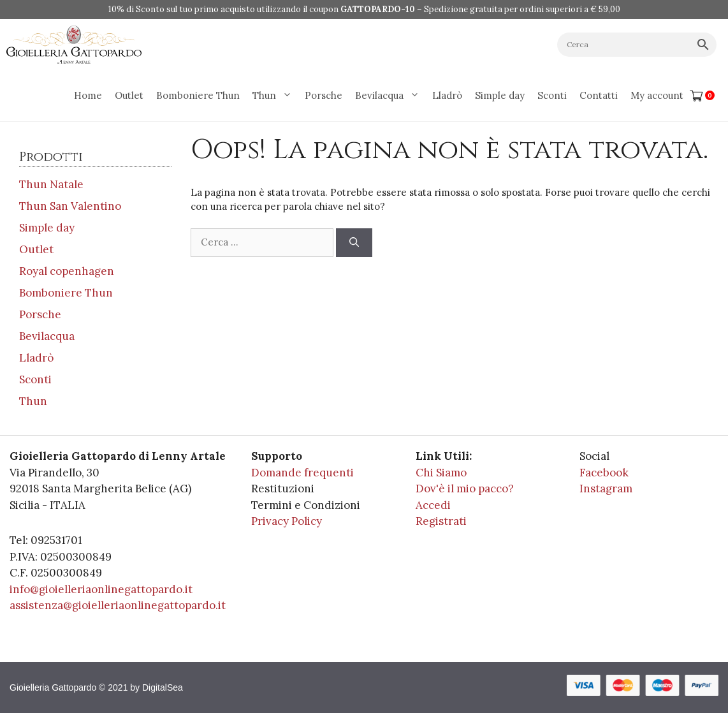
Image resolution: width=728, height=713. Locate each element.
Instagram (606, 489)
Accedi (433, 505)
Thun (275, 96)
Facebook (604, 473)
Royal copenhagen (67, 271)
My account (657, 95)
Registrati (441, 521)
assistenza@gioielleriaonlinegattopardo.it (118, 605)
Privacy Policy (287, 521)
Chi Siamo (441, 473)
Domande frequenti (302, 473)
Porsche (324, 95)
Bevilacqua (390, 96)
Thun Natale (51, 184)
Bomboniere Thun (198, 95)
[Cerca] (354, 243)
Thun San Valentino (70, 206)
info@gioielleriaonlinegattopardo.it (101, 589)
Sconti (552, 95)
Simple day (500, 95)
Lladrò (447, 95)
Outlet (129, 95)
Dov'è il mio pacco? (465, 489)
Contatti (599, 95)
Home (88, 95)
